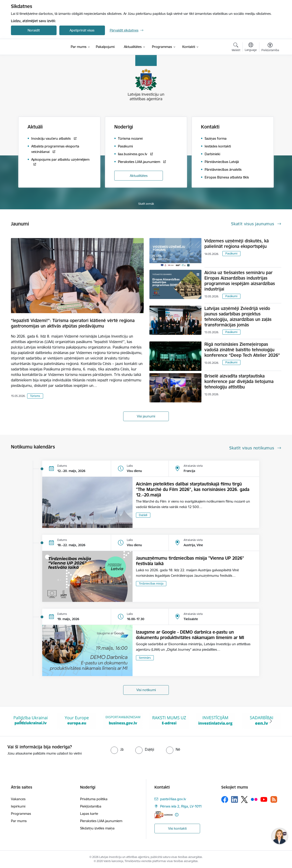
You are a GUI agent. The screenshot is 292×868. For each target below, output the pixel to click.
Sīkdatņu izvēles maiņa (97, 828)
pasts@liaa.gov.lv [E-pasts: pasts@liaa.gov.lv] (173, 799)
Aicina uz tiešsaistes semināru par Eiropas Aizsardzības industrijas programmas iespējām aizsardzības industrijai (240, 281)
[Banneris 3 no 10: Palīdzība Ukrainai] (77, 721)
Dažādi (143, 515)
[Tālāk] (271, 721)
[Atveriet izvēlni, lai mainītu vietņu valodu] (251, 47)
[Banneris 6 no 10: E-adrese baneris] (215, 721)
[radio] (117, 749)
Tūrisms (35, 396)
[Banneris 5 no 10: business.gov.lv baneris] (169, 721)
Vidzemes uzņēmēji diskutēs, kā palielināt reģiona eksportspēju (237, 244)
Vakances (18, 799)
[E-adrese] (164, 815)
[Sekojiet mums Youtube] (264, 799)
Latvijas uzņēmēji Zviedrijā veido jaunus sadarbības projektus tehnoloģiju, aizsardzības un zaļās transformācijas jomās (238, 317)
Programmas (21, 814)
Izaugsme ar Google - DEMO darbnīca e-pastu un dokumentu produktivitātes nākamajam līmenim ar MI (190, 635)
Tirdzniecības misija (151, 583)
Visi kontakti (177, 828)
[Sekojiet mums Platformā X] (244, 800)
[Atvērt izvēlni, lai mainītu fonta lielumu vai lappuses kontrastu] (270, 48)
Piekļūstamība (91, 806)
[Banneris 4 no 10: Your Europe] (123, 721)
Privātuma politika (94, 799)
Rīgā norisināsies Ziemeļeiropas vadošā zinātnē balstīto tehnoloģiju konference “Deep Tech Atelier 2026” (242, 350)
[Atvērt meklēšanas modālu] (236, 48)
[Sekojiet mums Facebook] (225, 800)
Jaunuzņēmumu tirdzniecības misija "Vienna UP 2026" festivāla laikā (190, 561)
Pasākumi (231, 253)
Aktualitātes (139, 176)
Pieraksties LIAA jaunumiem (101, 821)
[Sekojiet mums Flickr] (254, 799)
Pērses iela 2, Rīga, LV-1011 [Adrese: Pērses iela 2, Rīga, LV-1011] (181, 806)
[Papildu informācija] (177, 815)
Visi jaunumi (146, 416)
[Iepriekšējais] (21, 721)
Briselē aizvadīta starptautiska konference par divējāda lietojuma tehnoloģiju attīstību (239, 381)
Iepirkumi (18, 806)
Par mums (19, 821)
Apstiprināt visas (82, 30)
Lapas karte (89, 814)
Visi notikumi (146, 690)
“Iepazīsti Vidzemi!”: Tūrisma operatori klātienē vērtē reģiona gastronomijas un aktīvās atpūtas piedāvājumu (73, 323)
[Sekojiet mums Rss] (274, 799)
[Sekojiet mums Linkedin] (235, 800)
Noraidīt (34, 30)
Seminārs (145, 658)
